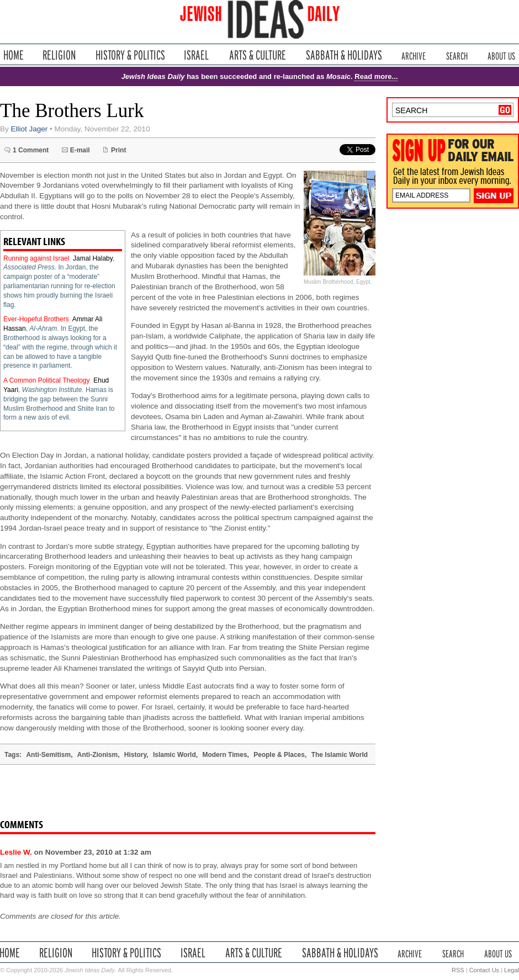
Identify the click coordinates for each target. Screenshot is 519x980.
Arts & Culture (257, 55)
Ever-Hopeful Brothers (36, 319)
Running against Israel (36, 258)
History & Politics (130, 55)
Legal (512, 970)
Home (14, 55)
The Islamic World (340, 755)
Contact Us (484, 970)
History (135, 755)
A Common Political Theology (47, 380)
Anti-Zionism (97, 755)
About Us (501, 55)
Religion (59, 55)
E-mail (80, 150)
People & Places (279, 755)
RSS (458, 970)
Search (457, 55)
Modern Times (224, 755)
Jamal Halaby (93, 258)
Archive (414, 55)
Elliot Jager (30, 129)
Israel (197, 55)
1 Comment (31, 150)
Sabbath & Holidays (344, 55)
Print (118, 150)
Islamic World (174, 755)
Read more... (376, 76)
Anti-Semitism (48, 755)
